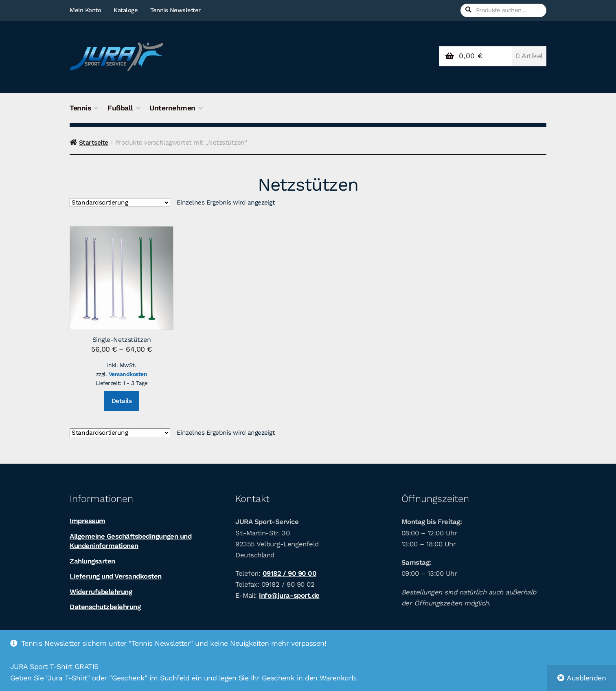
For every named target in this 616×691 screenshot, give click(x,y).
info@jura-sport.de (289, 595)
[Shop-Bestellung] (120, 203)
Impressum (88, 521)
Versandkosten (128, 374)
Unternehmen (172, 108)
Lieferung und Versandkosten (116, 576)
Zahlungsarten (92, 561)
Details (122, 401)
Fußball (120, 108)
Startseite (94, 142)
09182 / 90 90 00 (289, 573)
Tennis (80, 108)
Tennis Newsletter (175, 10)
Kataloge (126, 10)
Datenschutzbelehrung (105, 607)
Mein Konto (85, 10)
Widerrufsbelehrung (101, 592)
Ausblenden (586, 678)
